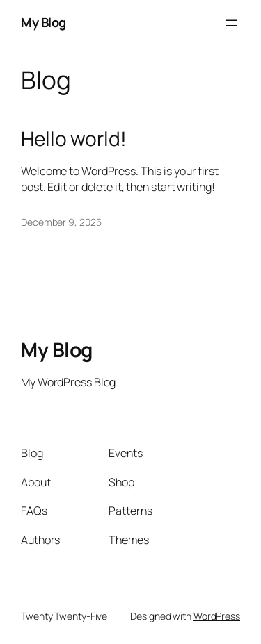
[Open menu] (232, 23)
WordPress (217, 616)
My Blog (43, 22)
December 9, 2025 (61, 222)
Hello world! (74, 139)
